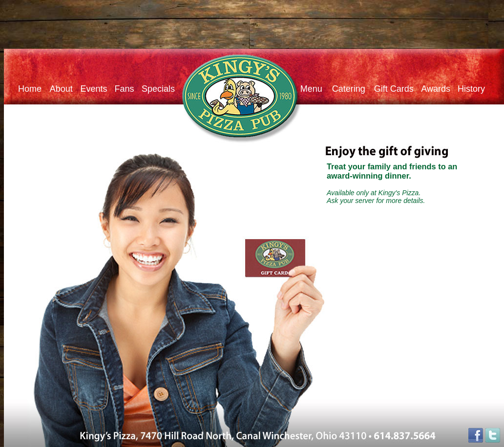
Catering (344, 89)
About (59, 89)
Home (30, 89)
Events (97, 89)
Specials (158, 89)
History (471, 89)
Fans (124, 89)
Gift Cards (391, 89)
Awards (439, 89)
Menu (311, 89)
